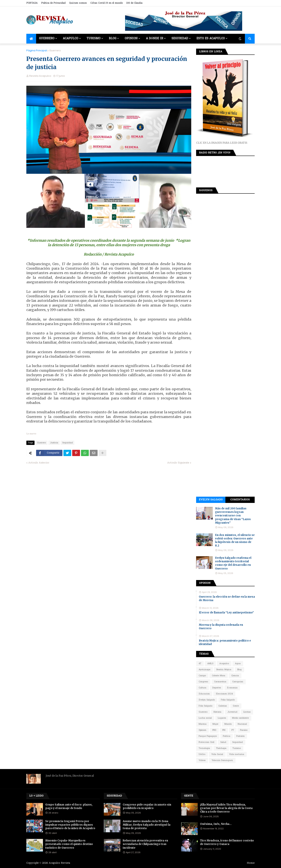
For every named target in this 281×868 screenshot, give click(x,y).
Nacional (242, 724)
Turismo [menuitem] (94, 39)
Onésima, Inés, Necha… (216, 824)
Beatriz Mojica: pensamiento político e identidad (225, 642)
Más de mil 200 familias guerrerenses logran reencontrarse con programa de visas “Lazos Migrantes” (233, 516)
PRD (214, 730)
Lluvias (247, 712)
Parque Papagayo (208, 736)
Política (227, 736)
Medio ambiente (240, 718)
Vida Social (217, 754)
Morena (203, 724)
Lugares (222, 718)
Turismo (237, 748)
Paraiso (244, 730)
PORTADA (32, 3)
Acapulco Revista (59, 863)
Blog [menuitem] (113, 39)
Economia (232, 688)
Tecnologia (204, 748)
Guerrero (55, 50)
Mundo (228, 724)
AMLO (210, 664)
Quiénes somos (78, 3)
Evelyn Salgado (211, 500)
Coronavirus (220, 682)
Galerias (223, 706)
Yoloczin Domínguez (222, 760)
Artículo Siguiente (178, 463)
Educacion (204, 694)
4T (200, 664)
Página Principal (37, 50)
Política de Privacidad (53, 3)
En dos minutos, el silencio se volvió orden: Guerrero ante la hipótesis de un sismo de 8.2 (235, 540)
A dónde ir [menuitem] (155, 39)
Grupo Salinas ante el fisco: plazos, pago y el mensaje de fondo (69, 806)
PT (233, 730)
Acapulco (224, 664)
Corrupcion (238, 682)
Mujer (215, 724)
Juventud (232, 712)
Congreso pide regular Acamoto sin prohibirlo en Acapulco (147, 806)
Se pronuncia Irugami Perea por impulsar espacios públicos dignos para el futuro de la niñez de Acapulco (70, 825)
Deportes (217, 688)
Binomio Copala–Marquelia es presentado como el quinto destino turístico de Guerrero (69, 844)
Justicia (54, 443)
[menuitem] (31, 39)
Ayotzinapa (205, 670)
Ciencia (235, 676)
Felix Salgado (228, 700)
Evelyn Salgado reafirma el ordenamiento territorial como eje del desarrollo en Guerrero (233, 563)
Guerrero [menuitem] (47, 39)
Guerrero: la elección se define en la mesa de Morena (227, 598)
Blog (239, 670)
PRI (224, 730)
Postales (240, 736)
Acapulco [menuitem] (71, 39)
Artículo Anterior (39, 463)
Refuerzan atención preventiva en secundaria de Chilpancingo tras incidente (145, 844)
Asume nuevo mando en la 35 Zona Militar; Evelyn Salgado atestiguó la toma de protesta (147, 825)
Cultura (202, 688)
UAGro (202, 754)
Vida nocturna (237, 754)
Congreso (203, 682)
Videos (202, 760)
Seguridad (68, 443)
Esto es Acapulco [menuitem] (211, 39)
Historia (217, 712)
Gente (236, 706)
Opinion (202, 730)
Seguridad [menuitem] (180, 39)
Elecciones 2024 (224, 694)
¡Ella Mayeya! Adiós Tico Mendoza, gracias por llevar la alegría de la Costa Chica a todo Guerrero (226, 808)
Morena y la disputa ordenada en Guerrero (221, 627)
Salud (223, 742)
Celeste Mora (219, 676)
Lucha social (205, 718)
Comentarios (240, 500)
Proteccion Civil (206, 742)
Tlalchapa (221, 748)
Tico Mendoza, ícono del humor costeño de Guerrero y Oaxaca (227, 842)
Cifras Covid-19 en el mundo (107, 3)
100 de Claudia (134, 3)
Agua (238, 664)
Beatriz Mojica (224, 670)
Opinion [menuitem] (131, 39)
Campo (202, 676)
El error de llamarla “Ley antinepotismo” (226, 613)
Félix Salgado (205, 706)
